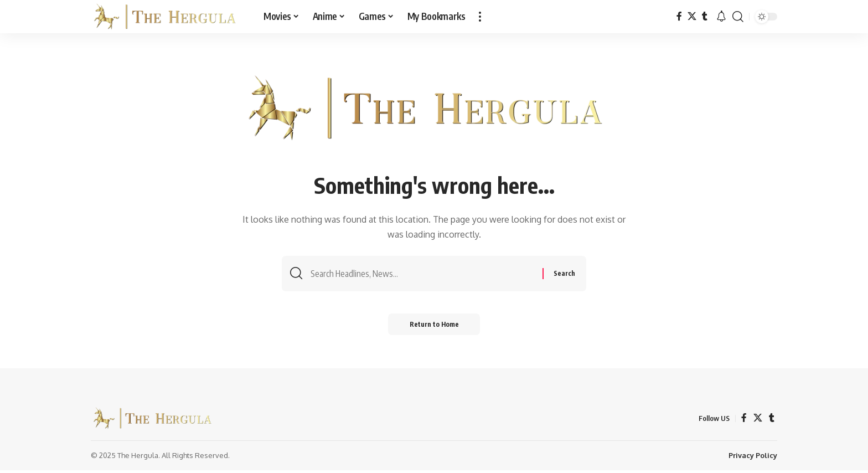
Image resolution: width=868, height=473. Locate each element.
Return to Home (434, 327)
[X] (692, 16)
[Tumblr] (705, 16)
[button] (480, 17)
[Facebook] (679, 16)
